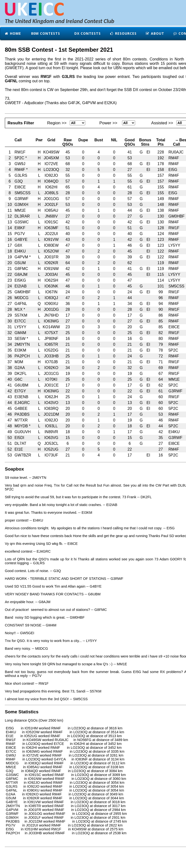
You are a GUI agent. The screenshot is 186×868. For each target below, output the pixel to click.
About (155, 33)
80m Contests (45, 33)
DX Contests (87, 33)
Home (13, 33)
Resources (123, 33)
